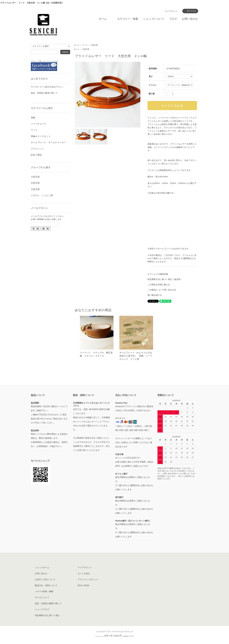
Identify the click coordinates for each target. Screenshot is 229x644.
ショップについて (154, 19)
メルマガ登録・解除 (44, 591)
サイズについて (42, 597)
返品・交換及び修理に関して (44, 93)
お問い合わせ (190, 19)
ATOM (86, 585)
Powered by (114, 636)
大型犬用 (94, 45)
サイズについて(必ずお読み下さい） (48, 87)
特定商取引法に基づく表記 (47, 615)
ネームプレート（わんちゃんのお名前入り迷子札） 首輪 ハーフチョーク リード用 (136, 356)
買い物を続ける (155, 295)
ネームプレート (165, 249)
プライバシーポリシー (88, 579)
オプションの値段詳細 (158, 274)
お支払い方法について (45, 579)
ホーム (103, 19)
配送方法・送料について (46, 585)
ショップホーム (42, 567)
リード (85, 45)
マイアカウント (171, 11)
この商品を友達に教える (159, 285)
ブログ (173, 19)
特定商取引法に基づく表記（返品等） (165, 279)
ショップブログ (42, 609)
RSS (80, 585)
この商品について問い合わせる (162, 290)
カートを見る (84, 573)
